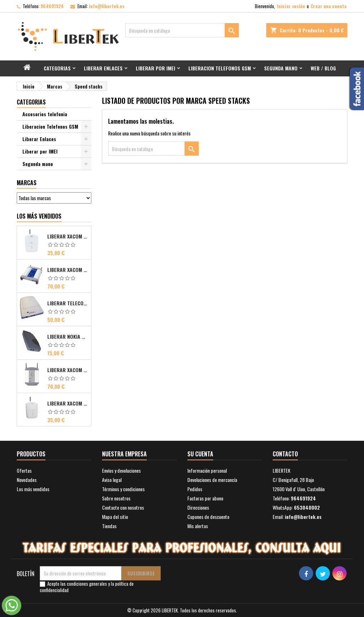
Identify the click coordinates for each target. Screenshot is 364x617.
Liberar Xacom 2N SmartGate (68, 403)
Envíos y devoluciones (121, 470)
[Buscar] (182, 30)
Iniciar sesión (291, 6)
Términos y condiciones (123, 489)
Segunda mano (281, 68)
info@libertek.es (107, 6)
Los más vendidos (39, 216)
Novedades (27, 480)
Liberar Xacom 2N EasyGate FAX (68, 236)
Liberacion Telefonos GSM (220, 68)
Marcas (27, 183)
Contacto (285, 454)
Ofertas (24, 470)
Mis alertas (198, 526)
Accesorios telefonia (45, 114)
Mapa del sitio (115, 517)
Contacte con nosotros (123, 507)
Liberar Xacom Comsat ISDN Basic (68, 270)
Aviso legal (112, 480)
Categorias (57, 68)
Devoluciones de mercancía (212, 480)
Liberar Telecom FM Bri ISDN (68, 303)
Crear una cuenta (329, 6)
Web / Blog (323, 68)
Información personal (207, 470)
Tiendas (109, 526)
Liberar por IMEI (156, 68)
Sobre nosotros (116, 498)
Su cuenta (200, 454)
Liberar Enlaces (103, 68)
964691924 (52, 6)
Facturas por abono (205, 498)
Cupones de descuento (208, 517)
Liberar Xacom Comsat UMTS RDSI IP (68, 370)
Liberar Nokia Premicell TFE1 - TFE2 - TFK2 (68, 337)
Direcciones (198, 507)
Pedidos (195, 489)
